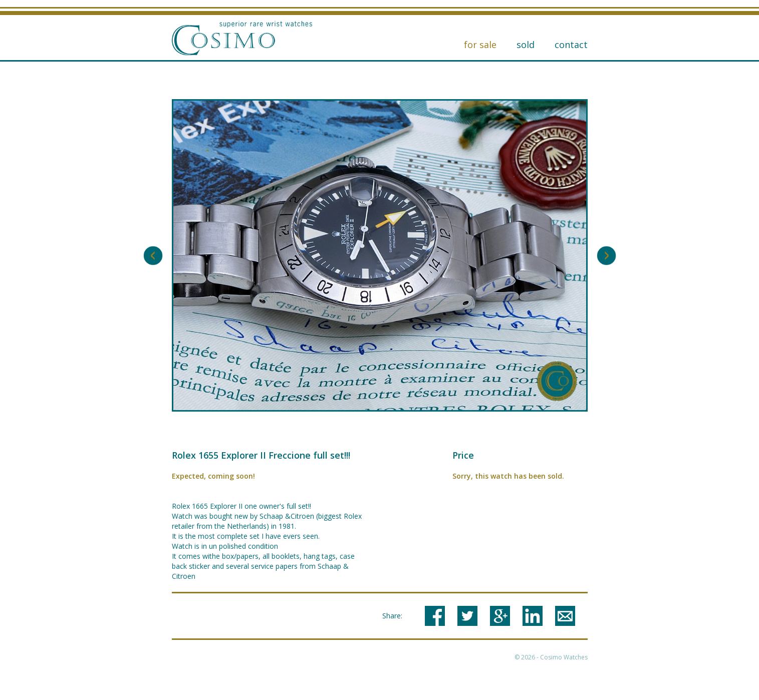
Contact (571, 45)
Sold (526, 45)
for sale (480, 45)
